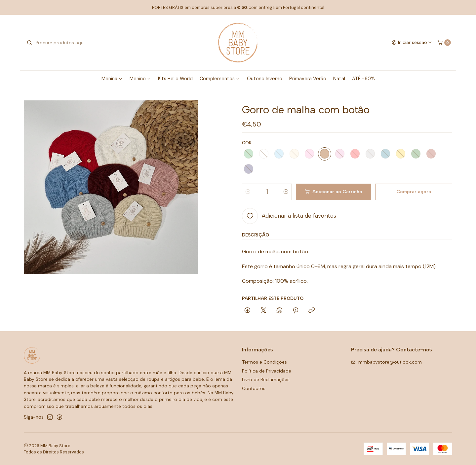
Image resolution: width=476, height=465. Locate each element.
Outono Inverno (265, 79)
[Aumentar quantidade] (286, 192)
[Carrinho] (444, 43)
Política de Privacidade (267, 371)
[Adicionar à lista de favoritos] (289, 216)
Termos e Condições (264, 362)
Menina (112, 79)
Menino (140, 79)
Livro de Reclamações (266, 379)
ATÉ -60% (363, 79)
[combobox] (60, 43)
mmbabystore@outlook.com (386, 362)
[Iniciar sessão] (412, 43)
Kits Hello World (175, 79)
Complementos (220, 79)
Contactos (254, 388)
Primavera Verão (308, 79)
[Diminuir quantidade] (248, 192)
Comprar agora (414, 192)
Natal (339, 79)
